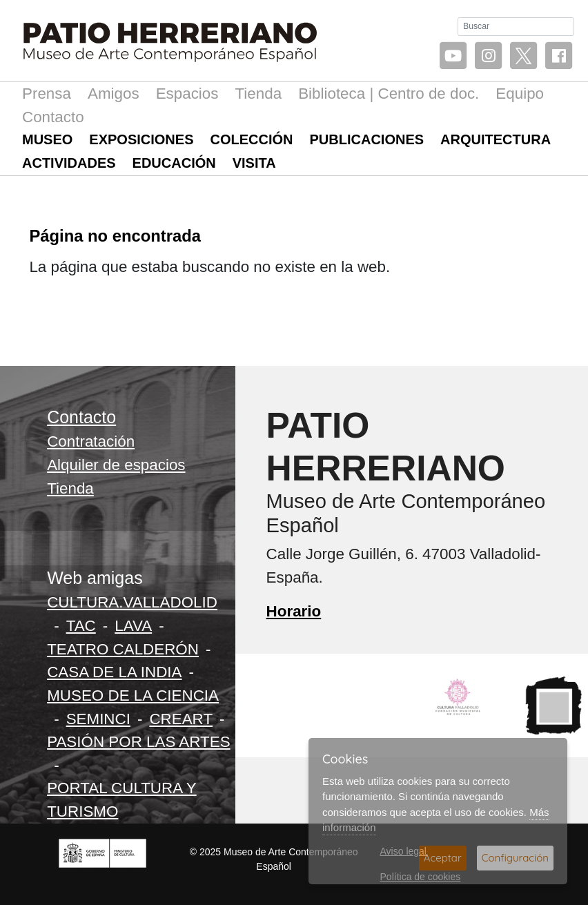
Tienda (258, 94)
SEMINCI (98, 719)
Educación (174, 163)
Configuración (515, 858)
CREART (181, 719)
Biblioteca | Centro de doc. (389, 94)
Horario (294, 611)
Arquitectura (496, 139)
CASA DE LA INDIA (114, 672)
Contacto (53, 117)
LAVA (133, 626)
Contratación (91, 441)
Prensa (47, 94)
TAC (81, 626)
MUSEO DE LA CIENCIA (133, 695)
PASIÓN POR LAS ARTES (138, 742)
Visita (254, 163)
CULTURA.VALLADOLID (132, 602)
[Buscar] (516, 27)
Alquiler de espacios (116, 465)
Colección (252, 139)
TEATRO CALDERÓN (123, 649)
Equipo (520, 94)
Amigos (114, 94)
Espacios (187, 94)
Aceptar (443, 858)
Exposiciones (141, 139)
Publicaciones (367, 139)
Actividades (69, 163)
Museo (47, 139)
